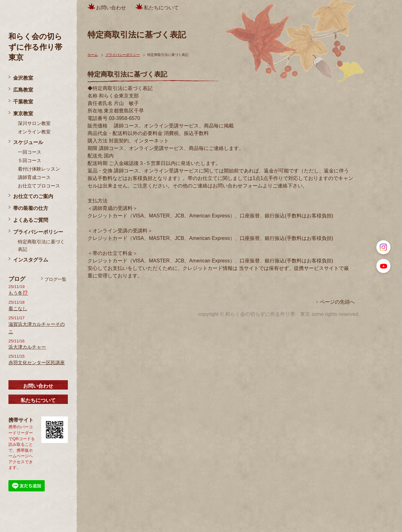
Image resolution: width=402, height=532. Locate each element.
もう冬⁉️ (18, 293)
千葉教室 (23, 102)
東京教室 (23, 114)
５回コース (30, 161)
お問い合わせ (38, 386)
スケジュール (28, 142)
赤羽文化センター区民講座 (37, 363)
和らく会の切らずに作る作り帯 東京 (39, 47)
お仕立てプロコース (39, 186)
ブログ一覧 (55, 279)
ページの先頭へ (337, 302)
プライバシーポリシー (38, 232)
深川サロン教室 (34, 123)
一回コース (30, 152)
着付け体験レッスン (39, 169)
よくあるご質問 (31, 220)
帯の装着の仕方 (31, 208)
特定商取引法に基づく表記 (41, 246)
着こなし (18, 309)
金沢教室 (23, 78)
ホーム (93, 55)
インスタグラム (31, 260)
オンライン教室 (34, 132)
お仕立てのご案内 (33, 196)
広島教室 (23, 90)
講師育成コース (34, 177)
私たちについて (38, 400)
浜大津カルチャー (27, 347)
